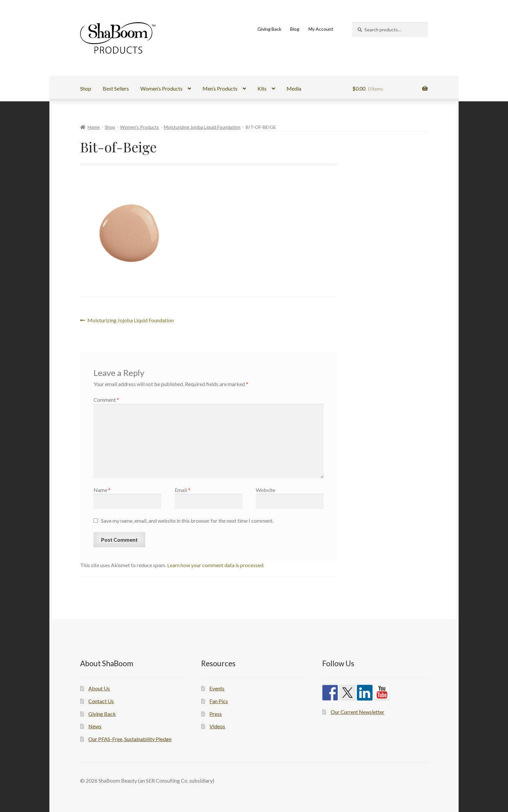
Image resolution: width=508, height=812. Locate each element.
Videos (217, 726)
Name (102, 490)
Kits (262, 88)
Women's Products (140, 127)
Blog (295, 29)
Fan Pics (219, 701)
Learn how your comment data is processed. (216, 565)
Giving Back (269, 29)
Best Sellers (116, 88)
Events (217, 688)
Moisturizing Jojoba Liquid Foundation (202, 127)
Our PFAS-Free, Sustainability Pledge (130, 739)
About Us (99, 688)
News (95, 726)
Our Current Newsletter (358, 712)
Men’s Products (220, 88)
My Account (321, 29)
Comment (106, 400)
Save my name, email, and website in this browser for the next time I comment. (187, 521)
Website (265, 490)
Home (94, 127)
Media (294, 88)
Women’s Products (161, 88)
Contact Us (101, 701)
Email (183, 490)
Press (216, 714)
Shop (86, 88)
